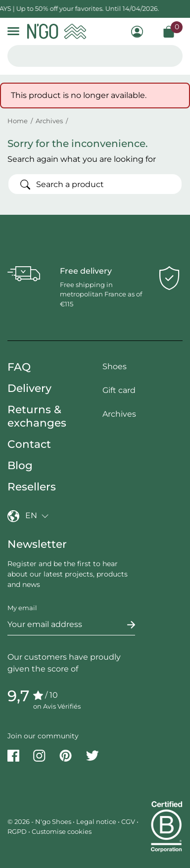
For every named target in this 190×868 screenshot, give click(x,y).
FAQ (19, 367)
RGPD (17, 831)
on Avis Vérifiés (57, 706)
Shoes (115, 366)
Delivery (29, 388)
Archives (119, 414)
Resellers (32, 486)
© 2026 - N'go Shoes (40, 821)
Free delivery (86, 271)
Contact (29, 444)
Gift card (119, 390)
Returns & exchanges (37, 416)
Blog (20, 465)
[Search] (95, 184)
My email (22, 608)
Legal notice (96, 821)
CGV (128, 821)
